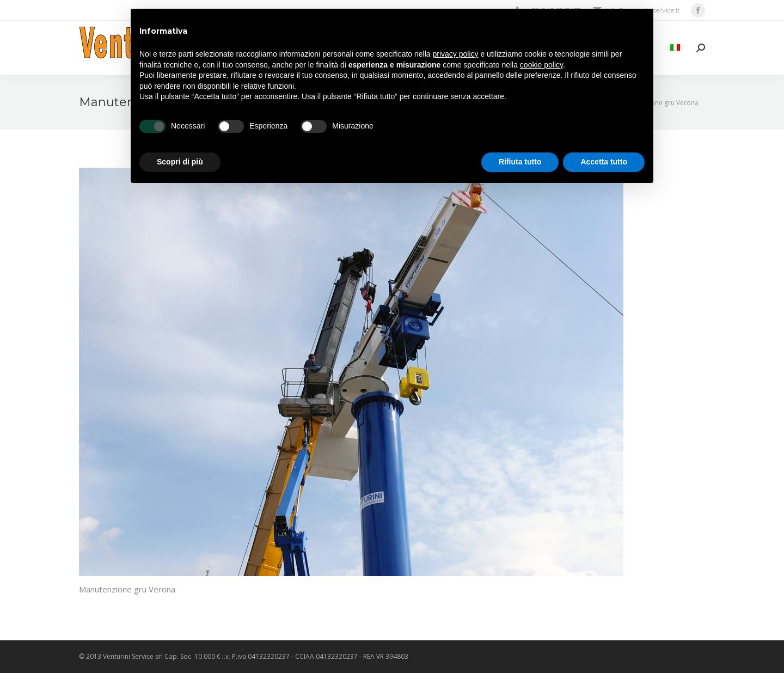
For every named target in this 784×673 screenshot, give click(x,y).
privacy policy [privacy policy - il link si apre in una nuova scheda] (456, 54)
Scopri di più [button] (180, 162)
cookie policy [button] (541, 65)
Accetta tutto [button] (604, 162)
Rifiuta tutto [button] (520, 162)
